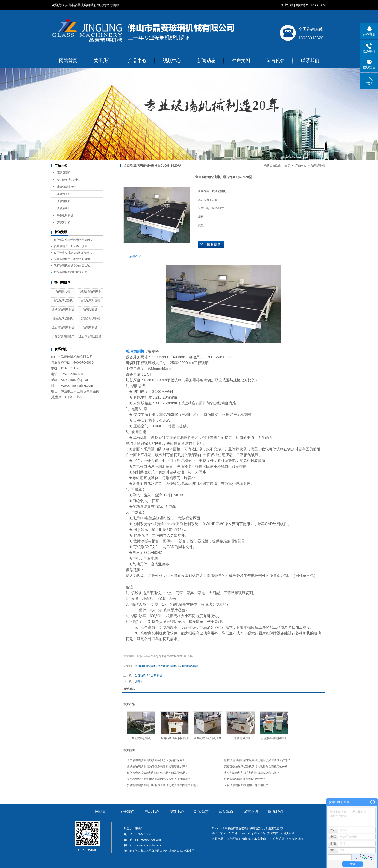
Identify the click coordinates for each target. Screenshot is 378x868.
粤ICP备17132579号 (225, 833)
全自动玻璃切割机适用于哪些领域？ (246, 785)
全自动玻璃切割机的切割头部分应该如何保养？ (156, 760)
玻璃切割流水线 (66, 187)
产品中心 (137, 61)
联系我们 (310, 61)
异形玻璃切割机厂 (63, 336)
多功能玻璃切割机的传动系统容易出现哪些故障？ (157, 767)
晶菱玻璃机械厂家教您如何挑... (73, 259)
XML (324, 5)
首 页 (287, 165)
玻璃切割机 (64, 173)
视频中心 (172, 61)
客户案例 (241, 61)
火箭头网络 (287, 833)
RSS (315, 5)
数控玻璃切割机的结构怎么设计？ (245, 779)
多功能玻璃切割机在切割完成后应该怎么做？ (252, 773)
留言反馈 (275, 61)
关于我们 (103, 61)
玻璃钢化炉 (64, 201)
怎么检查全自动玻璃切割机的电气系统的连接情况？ (159, 779)
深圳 (251, 839)
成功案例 (226, 812)
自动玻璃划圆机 (90, 301)
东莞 (257, 839)
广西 (282, 839)
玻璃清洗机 (64, 208)
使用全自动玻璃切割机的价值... (73, 253)
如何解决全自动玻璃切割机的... (73, 240)
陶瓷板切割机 (65, 215)
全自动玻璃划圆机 (90, 336)
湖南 (288, 839)
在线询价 (211, 245)
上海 (301, 839)
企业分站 (287, 5)
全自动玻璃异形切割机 (148, 675)
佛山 (244, 839)
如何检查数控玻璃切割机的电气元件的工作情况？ (157, 773)
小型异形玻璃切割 (90, 292)
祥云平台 (260, 833)
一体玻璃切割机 (241, 738)
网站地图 (302, 5)
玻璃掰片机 (64, 223)
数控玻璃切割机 (63, 318)
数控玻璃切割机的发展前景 (70, 272)
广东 (270, 839)
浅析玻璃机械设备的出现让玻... (73, 266)
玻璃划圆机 (64, 194)
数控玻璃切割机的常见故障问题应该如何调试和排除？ (257, 760)
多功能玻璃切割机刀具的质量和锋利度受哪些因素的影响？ (163, 785)
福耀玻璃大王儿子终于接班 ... (72, 246)
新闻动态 (206, 61)
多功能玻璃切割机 (68, 180)
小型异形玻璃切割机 (274, 738)
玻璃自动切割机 (90, 318)
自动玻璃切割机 (63, 301)
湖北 (295, 839)
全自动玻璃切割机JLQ (207, 738)
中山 (263, 839)
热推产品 (218, 839)
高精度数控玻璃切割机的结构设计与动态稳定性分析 (256, 767)
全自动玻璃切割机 (63, 327)
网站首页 (68, 61)
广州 (276, 839)
